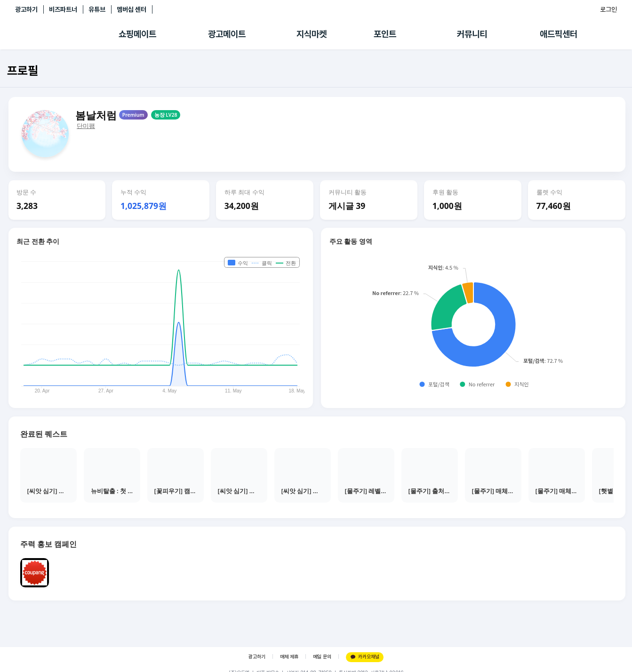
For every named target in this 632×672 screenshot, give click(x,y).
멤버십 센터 (132, 9)
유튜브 (97, 9)
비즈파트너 (63, 9)
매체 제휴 (289, 657)
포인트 (385, 34)
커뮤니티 (472, 34)
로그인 (608, 9)
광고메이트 (227, 34)
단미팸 (86, 126)
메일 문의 (322, 657)
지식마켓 (312, 34)
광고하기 (26, 9)
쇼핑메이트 (137, 34)
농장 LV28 (166, 115)
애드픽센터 (559, 34)
